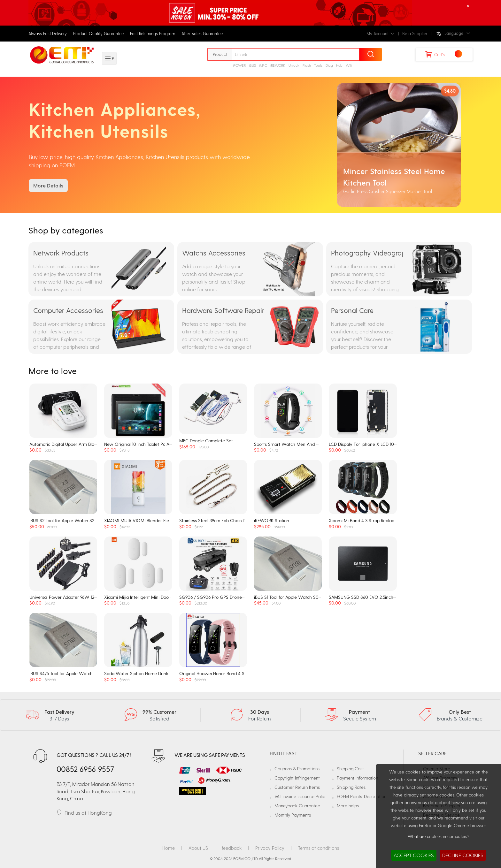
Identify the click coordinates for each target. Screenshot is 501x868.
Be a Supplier (415, 33)
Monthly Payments (293, 815)
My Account (380, 33)
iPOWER (239, 65)
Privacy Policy (270, 848)
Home (169, 848)
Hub (339, 65)
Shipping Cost (350, 769)
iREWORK (278, 65)
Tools (318, 65)
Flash (307, 65)
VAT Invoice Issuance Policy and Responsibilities (321, 796)
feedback (232, 848)
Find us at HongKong (84, 813)
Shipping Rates (351, 787)
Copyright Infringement (297, 778)
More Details (48, 185)
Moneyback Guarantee (297, 806)
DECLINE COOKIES (463, 855)
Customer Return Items (297, 787)
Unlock (294, 65)
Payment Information (357, 778)
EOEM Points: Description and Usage (373, 796)
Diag (329, 65)
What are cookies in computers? (438, 836)
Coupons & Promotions (297, 769)
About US (198, 848)
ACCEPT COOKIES (414, 855)
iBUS (252, 65)
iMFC (263, 65)
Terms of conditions (319, 848)
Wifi (349, 65)
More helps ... (349, 806)
